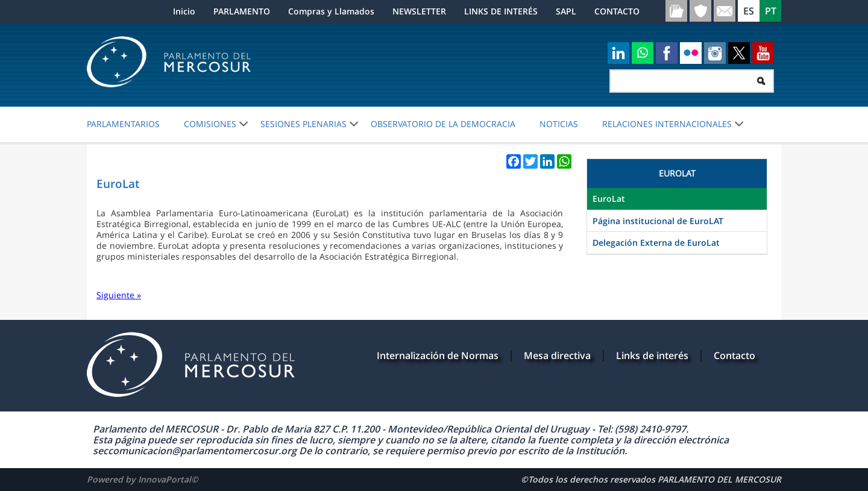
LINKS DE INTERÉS (501, 11)
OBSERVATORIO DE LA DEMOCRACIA (443, 124)
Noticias (559, 124)
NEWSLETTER (419, 11)
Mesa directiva (557, 355)
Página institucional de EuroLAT (658, 221)
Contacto (734, 355)
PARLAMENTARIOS (123, 124)
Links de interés (652, 355)
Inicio (184, 11)
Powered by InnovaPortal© (143, 479)
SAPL (566, 11)
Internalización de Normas (438, 355)
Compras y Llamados (331, 11)
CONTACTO (617, 11)
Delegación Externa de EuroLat (656, 242)
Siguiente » (119, 295)
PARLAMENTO (242, 11)
